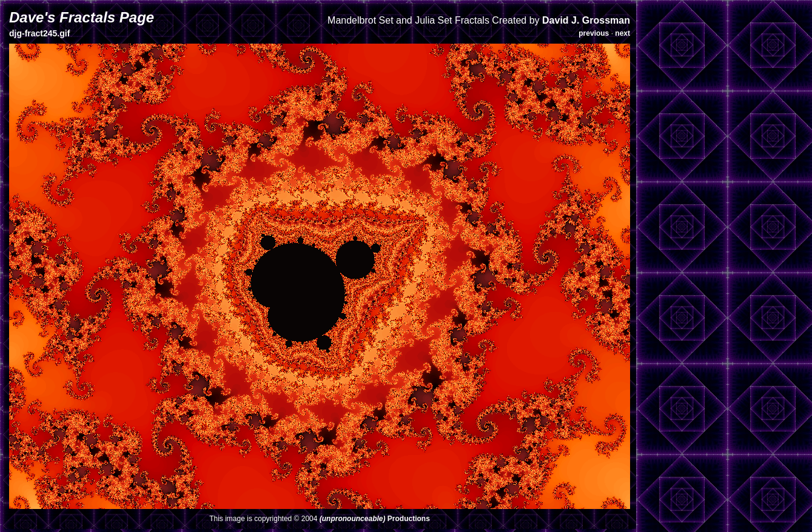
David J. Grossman (586, 20)
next (622, 33)
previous (594, 33)
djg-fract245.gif (39, 33)
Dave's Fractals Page (82, 17)
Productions (375, 519)
